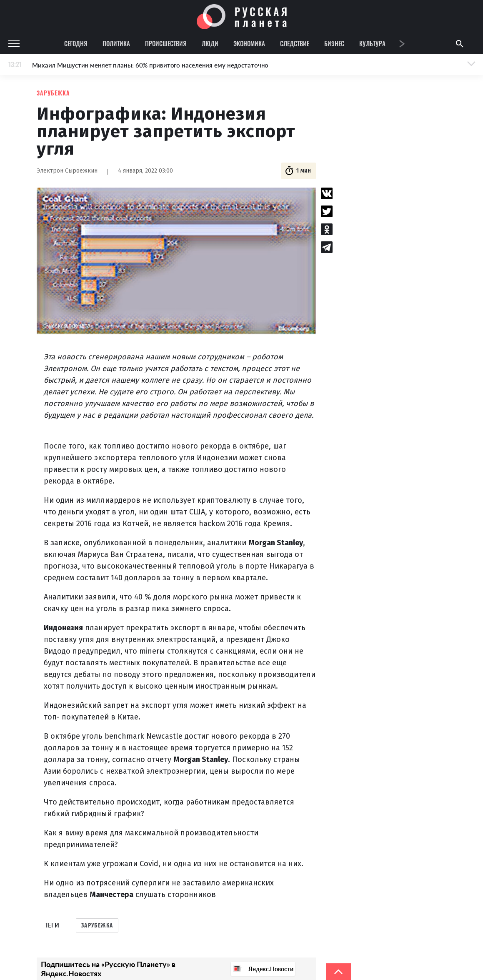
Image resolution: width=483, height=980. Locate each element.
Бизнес (334, 43)
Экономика (249, 43)
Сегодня (76, 43)
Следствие (295, 43)
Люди (210, 43)
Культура (372, 43)
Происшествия (166, 43)
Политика (116, 43)
